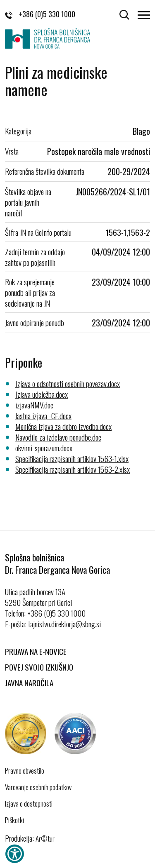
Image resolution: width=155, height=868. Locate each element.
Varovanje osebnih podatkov (38, 787)
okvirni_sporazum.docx (44, 448)
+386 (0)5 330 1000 (40, 14)
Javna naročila (29, 683)
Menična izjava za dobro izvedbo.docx (63, 426)
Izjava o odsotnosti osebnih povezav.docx (68, 383)
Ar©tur (45, 839)
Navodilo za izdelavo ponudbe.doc (58, 437)
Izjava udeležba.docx (42, 394)
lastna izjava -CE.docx (43, 415)
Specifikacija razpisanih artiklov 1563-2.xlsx (73, 469)
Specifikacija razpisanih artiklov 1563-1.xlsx (72, 458)
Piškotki (14, 820)
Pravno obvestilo (25, 771)
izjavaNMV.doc (34, 405)
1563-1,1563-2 (128, 232)
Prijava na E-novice (36, 651)
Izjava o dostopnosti (29, 804)
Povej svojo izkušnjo (39, 667)
